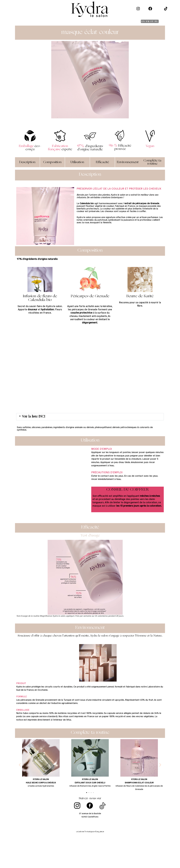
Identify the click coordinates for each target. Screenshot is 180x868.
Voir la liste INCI (33, 417)
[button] (90, 417)
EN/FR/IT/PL (150, 21)
